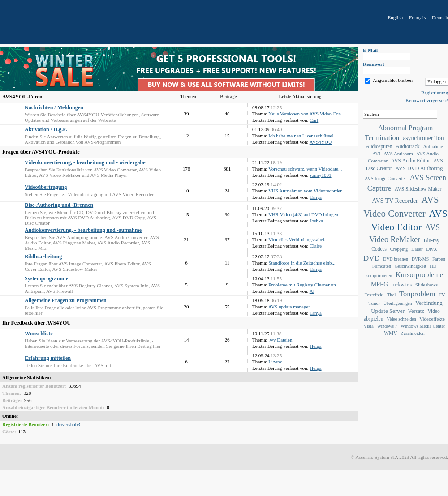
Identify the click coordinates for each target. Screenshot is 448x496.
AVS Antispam (398, 154)
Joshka (316, 221)
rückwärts (402, 285)
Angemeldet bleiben (393, 80)
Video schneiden (401, 319)
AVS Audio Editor (411, 161)
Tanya (316, 197)
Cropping (399, 249)
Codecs (379, 249)
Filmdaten (382, 266)
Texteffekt (374, 295)
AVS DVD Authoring (419, 168)
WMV (390, 333)
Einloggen (437, 82)
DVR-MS (420, 259)
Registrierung (435, 93)
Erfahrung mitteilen (48, 358)
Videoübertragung (46, 187)
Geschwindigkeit (411, 266)
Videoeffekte (432, 319)
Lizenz (275, 362)
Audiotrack (407, 146)
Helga (315, 346)
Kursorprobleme (419, 275)
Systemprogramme (46, 278)
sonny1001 (320, 175)
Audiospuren (379, 146)
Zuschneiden (412, 333)
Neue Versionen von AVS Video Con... (306, 114)
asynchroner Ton (423, 138)
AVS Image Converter (386, 178)
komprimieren (379, 276)
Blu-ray (432, 240)
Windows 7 (387, 326)
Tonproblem (417, 294)
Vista (368, 326)
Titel (391, 295)
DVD (371, 258)
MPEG (379, 284)
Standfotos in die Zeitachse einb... (302, 263)
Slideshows (426, 285)
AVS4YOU (321, 142)
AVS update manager (289, 307)
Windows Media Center (423, 326)
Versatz (416, 311)
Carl (314, 120)
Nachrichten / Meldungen (54, 107)
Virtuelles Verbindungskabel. (297, 239)
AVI (376, 154)
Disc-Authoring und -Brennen (59, 205)
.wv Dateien (280, 340)
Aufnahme (433, 147)
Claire (316, 246)
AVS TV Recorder (395, 201)
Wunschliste (39, 334)
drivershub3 (68, 424)
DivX (431, 249)
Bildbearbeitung (43, 257)
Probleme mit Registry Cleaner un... (304, 285)
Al (312, 291)
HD (433, 266)
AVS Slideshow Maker (418, 189)
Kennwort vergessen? (427, 100)
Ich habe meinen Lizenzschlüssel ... (303, 136)
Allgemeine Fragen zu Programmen (66, 300)
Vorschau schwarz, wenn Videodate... (305, 169)
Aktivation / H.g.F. (46, 129)
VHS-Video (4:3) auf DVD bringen (303, 214)
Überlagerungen (398, 303)
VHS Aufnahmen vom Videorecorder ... (308, 191)
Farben (439, 259)
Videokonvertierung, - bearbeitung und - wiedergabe (85, 162)
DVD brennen (396, 259)
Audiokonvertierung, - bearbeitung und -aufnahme (83, 230)
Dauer (417, 249)
